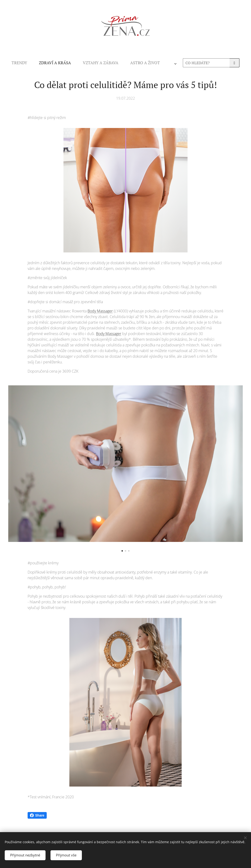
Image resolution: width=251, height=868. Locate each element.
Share (37, 815)
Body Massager (100, 311)
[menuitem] (62, 63)
